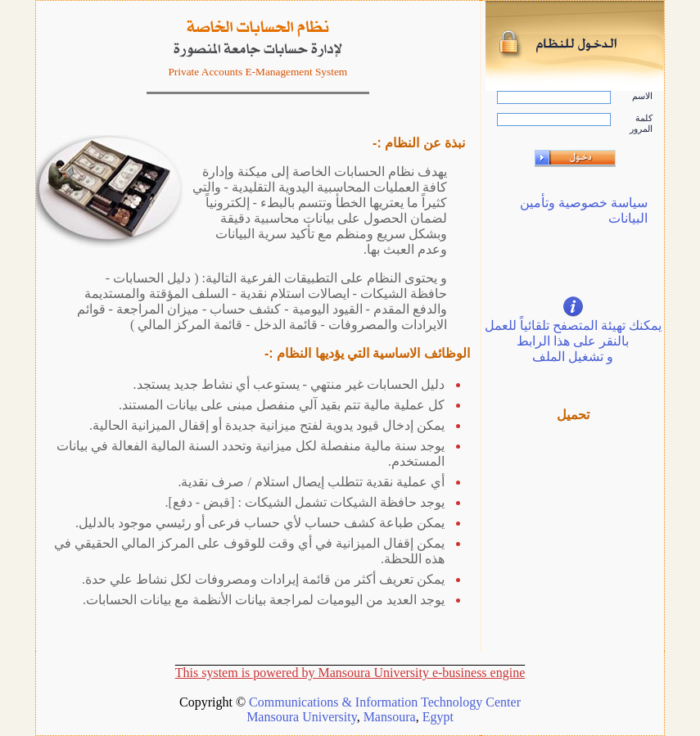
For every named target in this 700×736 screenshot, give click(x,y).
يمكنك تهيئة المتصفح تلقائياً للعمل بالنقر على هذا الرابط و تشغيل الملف (573, 341)
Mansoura (390, 717)
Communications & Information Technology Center (385, 702)
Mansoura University (302, 717)
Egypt (438, 717)
